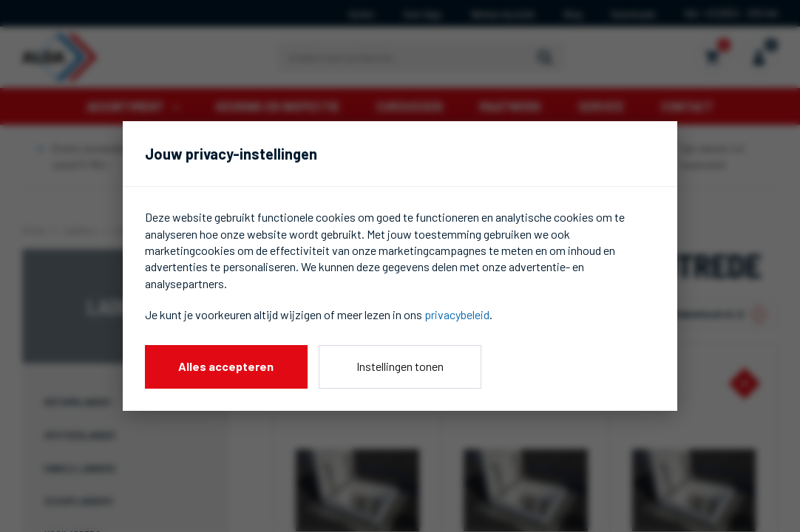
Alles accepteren (226, 366)
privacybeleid (457, 314)
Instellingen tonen (400, 366)
